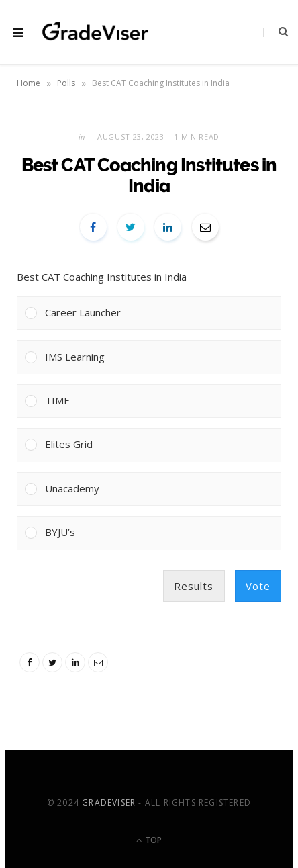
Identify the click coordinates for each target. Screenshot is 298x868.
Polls (66, 83)
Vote (258, 586)
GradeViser (109, 802)
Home (29, 83)
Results (194, 586)
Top (149, 840)
